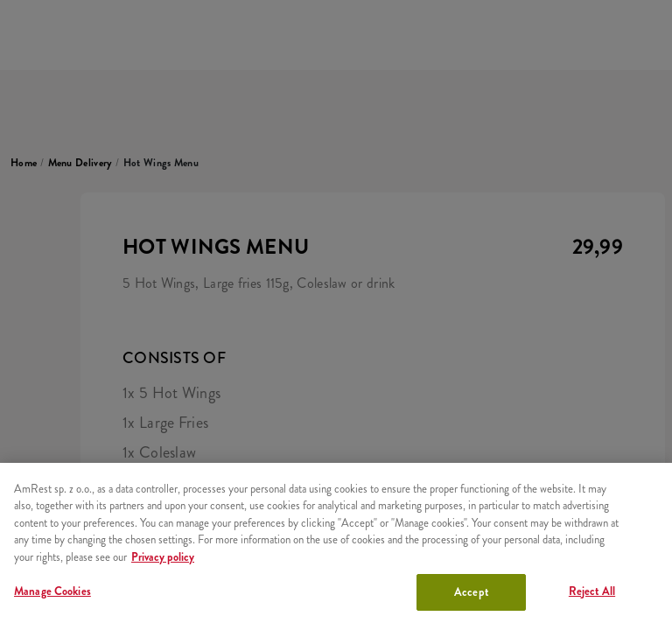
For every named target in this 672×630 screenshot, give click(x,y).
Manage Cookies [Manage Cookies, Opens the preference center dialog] (52, 591)
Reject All (592, 591)
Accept (471, 592)
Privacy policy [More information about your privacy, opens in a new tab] (163, 557)
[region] (336, 546)
